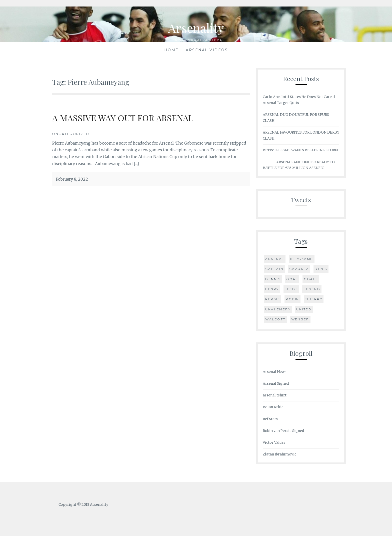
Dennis (273, 279)
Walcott (275, 319)
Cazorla (299, 269)
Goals (311, 279)
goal (292, 279)
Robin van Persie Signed (283, 431)
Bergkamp (302, 259)
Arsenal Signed (276, 383)
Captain (274, 269)
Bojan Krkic (273, 407)
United (304, 309)
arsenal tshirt (275, 395)
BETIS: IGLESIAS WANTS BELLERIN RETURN (300, 150)
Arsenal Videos (207, 50)
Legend (312, 289)
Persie (273, 299)
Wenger (300, 319)
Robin (292, 299)
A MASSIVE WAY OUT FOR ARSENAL (123, 118)
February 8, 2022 (72, 179)
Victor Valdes (274, 442)
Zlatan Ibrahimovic (279, 454)
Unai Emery (278, 309)
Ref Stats (270, 419)
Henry (272, 289)
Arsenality (196, 28)
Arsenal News (275, 372)
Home (171, 50)
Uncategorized (71, 134)
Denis (321, 269)
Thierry (314, 299)
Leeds (291, 289)
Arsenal (275, 259)
